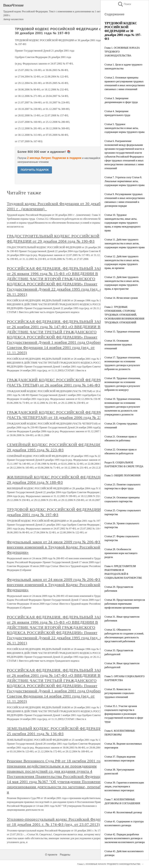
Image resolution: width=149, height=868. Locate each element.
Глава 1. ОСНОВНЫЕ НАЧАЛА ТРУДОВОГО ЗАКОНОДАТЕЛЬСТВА (109, 864)
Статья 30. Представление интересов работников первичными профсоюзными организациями (125, 604)
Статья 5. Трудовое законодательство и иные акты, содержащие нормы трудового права (124, 128)
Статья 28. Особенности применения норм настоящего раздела (121, 553)
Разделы (65, 855)
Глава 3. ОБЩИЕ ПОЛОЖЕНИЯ (122, 475)
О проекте (51, 855)
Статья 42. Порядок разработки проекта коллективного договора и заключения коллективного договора (125, 838)
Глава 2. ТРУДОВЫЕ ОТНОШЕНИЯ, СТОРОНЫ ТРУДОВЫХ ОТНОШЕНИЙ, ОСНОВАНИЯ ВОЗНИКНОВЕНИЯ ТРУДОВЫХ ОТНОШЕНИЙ (124, 315)
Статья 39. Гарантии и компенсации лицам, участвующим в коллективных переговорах (124, 786)
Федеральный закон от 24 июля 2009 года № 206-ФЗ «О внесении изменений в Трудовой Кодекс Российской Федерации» (57, 547)
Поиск (124, 4)
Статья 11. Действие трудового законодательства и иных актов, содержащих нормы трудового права (125, 243)
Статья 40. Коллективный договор (123, 812)
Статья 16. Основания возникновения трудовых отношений (118, 344)
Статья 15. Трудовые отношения (122, 332)
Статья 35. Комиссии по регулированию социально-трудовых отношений (120, 693)
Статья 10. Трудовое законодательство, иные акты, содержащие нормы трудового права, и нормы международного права (122, 223)
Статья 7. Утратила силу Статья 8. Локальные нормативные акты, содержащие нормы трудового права (124, 181)
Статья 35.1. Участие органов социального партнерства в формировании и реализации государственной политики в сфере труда (124, 714)
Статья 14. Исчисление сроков (121, 298)
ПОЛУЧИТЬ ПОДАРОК (35, 170)
